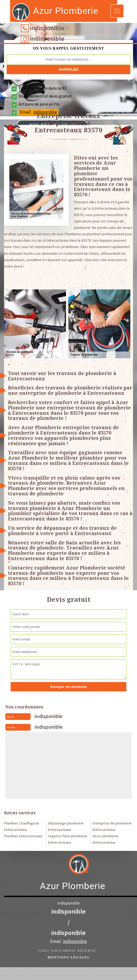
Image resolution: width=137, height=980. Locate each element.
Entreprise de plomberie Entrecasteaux (112, 826)
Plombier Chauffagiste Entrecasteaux (22, 826)
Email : (68, 941)
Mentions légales (68, 957)
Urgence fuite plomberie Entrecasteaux (68, 839)
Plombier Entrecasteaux (23, 836)
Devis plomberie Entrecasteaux (106, 839)
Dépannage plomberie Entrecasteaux (66, 826)
